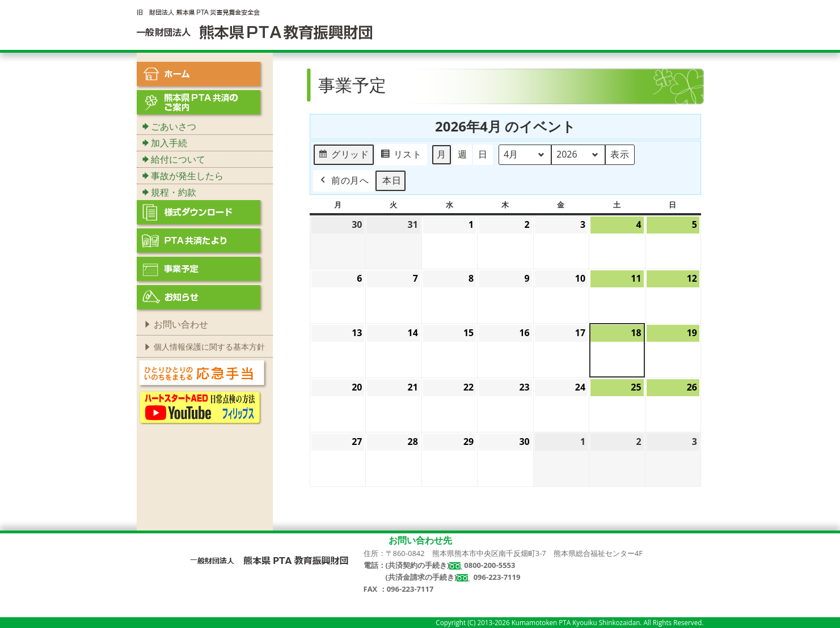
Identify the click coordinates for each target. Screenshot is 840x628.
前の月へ (344, 181)
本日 (391, 181)
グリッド (343, 156)
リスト (400, 156)
